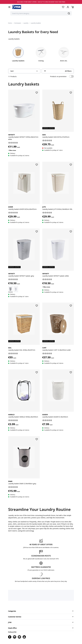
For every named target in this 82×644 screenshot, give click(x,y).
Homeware (18, 23)
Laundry (26, 23)
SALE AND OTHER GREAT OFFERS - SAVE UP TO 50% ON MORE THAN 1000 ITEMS (41, 2)
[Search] (69, 13)
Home (10, 23)
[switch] (71, 76)
